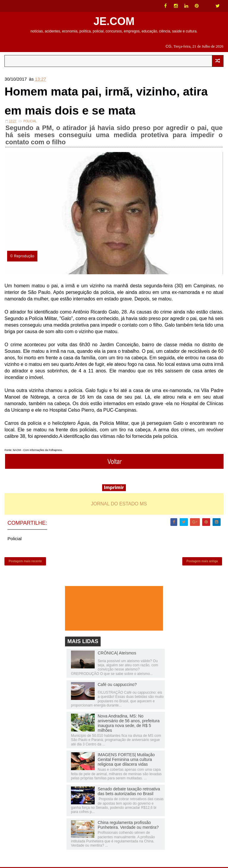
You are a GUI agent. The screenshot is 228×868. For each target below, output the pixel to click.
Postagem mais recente (25, 562)
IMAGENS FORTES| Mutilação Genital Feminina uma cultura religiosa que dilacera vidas (126, 760)
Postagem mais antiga (202, 562)
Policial (30, 122)
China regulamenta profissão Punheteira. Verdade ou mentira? (128, 826)
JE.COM (114, 21)
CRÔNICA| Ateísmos (117, 654)
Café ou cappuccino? (117, 685)
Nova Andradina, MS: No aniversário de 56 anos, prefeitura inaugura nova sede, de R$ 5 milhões (129, 724)
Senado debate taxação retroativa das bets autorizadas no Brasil (129, 792)
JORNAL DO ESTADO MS (119, 504)
